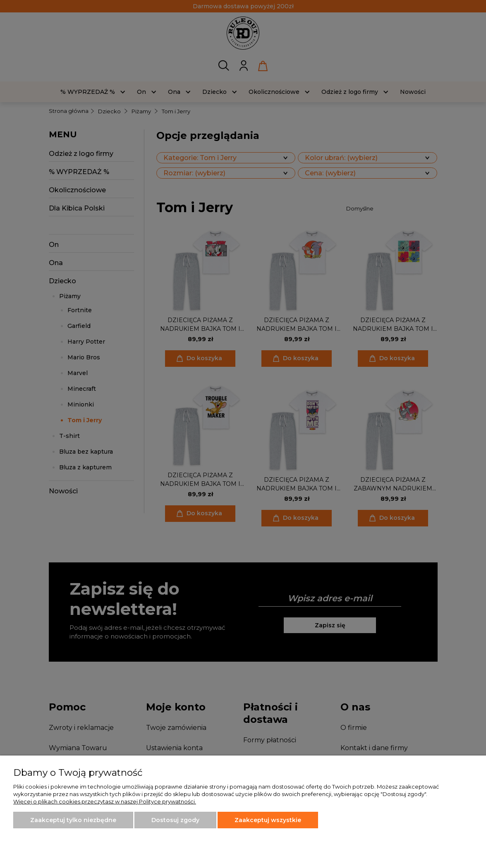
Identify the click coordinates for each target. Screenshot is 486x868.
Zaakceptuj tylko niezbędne (73, 820)
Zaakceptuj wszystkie (268, 820)
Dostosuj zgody (175, 820)
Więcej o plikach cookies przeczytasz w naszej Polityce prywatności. (105, 801)
